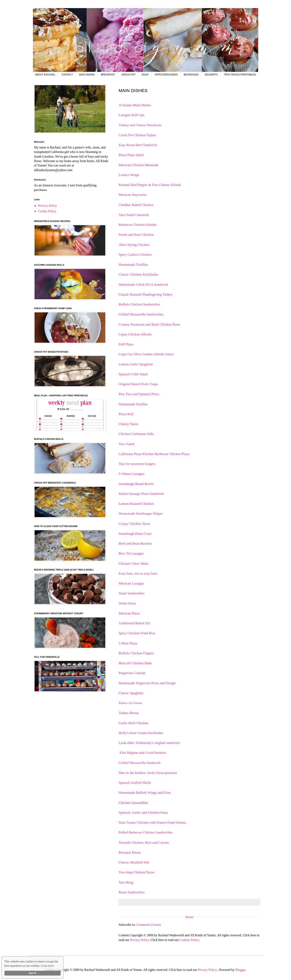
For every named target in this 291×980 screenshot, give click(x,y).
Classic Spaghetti (131, 693)
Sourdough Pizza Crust (135, 533)
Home (189, 917)
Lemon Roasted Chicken (136, 504)
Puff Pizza (126, 344)
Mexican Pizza (129, 613)
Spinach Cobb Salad (133, 374)
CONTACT (67, 75)
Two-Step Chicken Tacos (137, 872)
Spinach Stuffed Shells (135, 783)
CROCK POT (128, 75)
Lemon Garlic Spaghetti (136, 364)
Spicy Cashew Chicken (135, 255)
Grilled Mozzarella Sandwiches (141, 314)
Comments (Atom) (149, 925)
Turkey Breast (129, 713)
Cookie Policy (47, 211)
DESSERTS (211, 75)
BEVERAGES (191, 75)
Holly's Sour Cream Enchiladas (141, 733)
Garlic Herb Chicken (134, 723)
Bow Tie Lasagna (131, 553)
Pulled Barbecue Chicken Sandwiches (146, 832)
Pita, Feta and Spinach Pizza (139, 394)
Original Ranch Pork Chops (138, 384)
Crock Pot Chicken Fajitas (137, 135)
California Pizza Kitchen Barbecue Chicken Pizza (154, 454)
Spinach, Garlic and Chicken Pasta (144, 812)
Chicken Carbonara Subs (136, 434)
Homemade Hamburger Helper (141, 513)
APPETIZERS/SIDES (166, 75)
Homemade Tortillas (133, 264)
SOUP (145, 75)
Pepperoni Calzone (133, 673)
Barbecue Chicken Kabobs (138, 225)
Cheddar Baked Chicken (136, 205)
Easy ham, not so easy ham (138, 573)
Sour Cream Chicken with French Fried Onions (153, 822)
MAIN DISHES (87, 75)
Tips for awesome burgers (137, 464)
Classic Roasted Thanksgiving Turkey (146, 294)
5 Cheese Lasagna (131, 474)
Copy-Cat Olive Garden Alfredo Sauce (146, 354)
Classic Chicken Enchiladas (138, 274)
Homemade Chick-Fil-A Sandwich (143, 284)
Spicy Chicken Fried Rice (137, 633)
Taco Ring (126, 882)
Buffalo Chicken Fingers (136, 653)
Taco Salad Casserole (134, 215)
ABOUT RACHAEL (45, 75)
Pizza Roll (126, 414)
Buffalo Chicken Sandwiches (139, 304)
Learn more (47, 966)
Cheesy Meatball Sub (134, 862)
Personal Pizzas (130, 852)
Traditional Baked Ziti (134, 623)
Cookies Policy (189, 940)
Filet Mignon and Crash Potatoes (142, 753)
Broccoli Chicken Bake (135, 663)
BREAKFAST (108, 75)
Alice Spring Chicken (134, 245)
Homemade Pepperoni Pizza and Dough (147, 683)
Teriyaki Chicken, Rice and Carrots (144, 842)
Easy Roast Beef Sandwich (138, 145)
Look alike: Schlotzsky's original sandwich (150, 743)
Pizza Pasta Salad (131, 155)
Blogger (240, 970)
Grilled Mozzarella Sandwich (140, 763)
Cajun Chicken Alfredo (135, 334)
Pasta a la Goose (131, 703)
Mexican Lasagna (131, 583)
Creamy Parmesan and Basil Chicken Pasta (149, 324)
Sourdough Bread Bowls (136, 484)
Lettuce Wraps (129, 175)
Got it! (32, 973)
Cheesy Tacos (128, 424)
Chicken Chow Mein (133, 563)
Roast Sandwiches (132, 892)
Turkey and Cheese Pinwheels (140, 125)
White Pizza (127, 603)
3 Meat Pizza (128, 643)
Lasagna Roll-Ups (132, 115)
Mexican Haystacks (133, 195)
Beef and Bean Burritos (135, 543)
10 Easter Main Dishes (135, 105)
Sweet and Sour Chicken (136, 234)
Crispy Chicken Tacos (135, 524)
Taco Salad (126, 444)
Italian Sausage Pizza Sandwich (141, 494)
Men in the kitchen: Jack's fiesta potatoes (148, 773)
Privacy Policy (140, 940)
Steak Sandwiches (132, 593)
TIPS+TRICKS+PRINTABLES (240, 75)
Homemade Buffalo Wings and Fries (145, 792)
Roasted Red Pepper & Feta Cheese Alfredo (150, 185)
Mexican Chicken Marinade (138, 165)
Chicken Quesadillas (133, 803)
